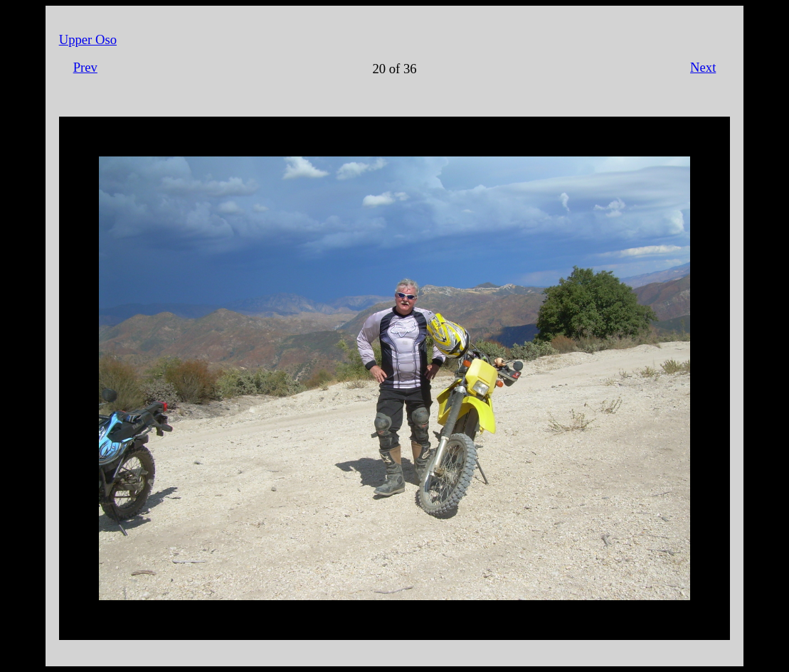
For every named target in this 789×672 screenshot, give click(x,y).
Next (703, 67)
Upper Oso (88, 39)
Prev (85, 67)
